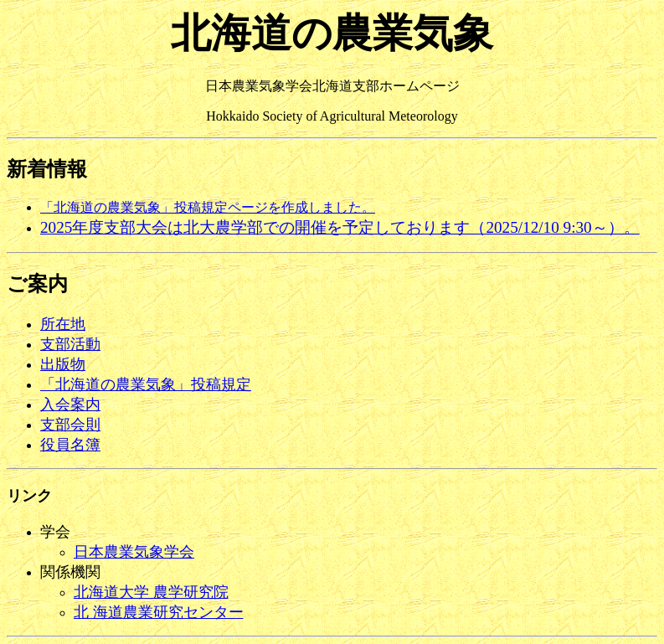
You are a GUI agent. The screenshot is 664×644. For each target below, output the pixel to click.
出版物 (63, 364)
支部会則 (70, 425)
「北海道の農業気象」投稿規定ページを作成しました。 (208, 207)
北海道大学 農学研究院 (151, 592)
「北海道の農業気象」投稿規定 (146, 384)
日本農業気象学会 (134, 552)
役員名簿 (70, 445)
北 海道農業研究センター (159, 612)
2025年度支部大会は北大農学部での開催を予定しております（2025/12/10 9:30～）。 (340, 227)
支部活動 (70, 344)
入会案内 (70, 404)
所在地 (63, 324)
